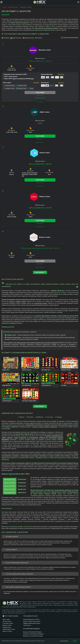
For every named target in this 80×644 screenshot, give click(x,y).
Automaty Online (9, 85)
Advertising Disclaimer (70, 38)
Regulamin (51, 636)
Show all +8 (36, 83)
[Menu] (78, 2)
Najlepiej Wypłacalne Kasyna (28, 625)
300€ (40, 123)
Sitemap (32, 636)
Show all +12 (61, 74)
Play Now (40, 92)
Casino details (39, 102)
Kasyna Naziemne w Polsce (28, 619)
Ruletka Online (22, 85)
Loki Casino (50, 417)
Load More (40, 272)
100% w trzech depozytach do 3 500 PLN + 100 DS (40, 248)
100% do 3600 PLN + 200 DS (40, 61)
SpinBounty (40, 417)
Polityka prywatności (65, 636)
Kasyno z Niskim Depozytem (25, 622)
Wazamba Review (40, 98)
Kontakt (24, 636)
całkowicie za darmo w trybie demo (65, 292)
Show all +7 (61, 83)
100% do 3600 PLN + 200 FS (40, 164)
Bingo (31, 88)
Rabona (22, 417)
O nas (38, 636)
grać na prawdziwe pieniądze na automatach (19, 526)
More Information (64, 641)
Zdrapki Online (21, 88)
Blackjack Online (9, 88)
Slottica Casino (7, 621)
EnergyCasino (7, 627)
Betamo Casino (7, 625)
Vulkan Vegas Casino (9, 629)
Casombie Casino (8, 623)
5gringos (59, 417)
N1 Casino (30, 417)
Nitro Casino (6, 619)
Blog (44, 636)
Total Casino (24, 627)
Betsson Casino (7, 631)
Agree (75, 641)
